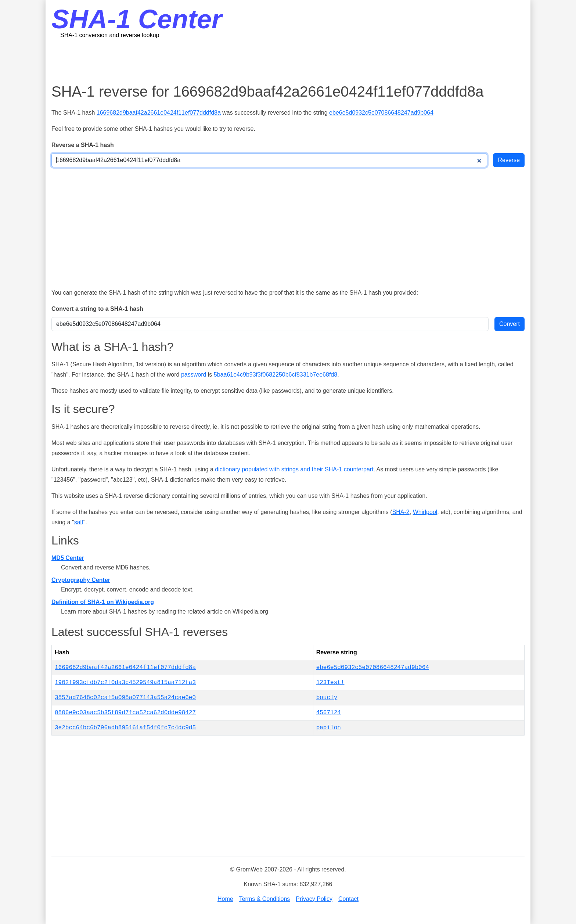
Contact (348, 899)
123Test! (330, 683)
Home (225, 899)
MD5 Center (68, 558)
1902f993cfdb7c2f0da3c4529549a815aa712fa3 (125, 683)
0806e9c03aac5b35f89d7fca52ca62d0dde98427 (125, 713)
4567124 (329, 713)
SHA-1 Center (137, 19)
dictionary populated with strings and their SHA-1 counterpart (294, 469)
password (194, 375)
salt (79, 522)
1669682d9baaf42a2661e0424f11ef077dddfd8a (159, 113)
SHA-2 (401, 512)
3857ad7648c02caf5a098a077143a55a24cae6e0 (125, 698)
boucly (327, 698)
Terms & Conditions (265, 899)
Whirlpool (425, 512)
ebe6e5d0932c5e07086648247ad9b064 (381, 113)
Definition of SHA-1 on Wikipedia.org (103, 602)
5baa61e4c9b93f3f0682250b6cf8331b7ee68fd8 (276, 375)
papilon (329, 728)
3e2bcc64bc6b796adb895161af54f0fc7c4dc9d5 (125, 728)
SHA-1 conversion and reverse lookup (110, 35)
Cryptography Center (81, 580)
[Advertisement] (288, 61)
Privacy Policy (314, 899)
